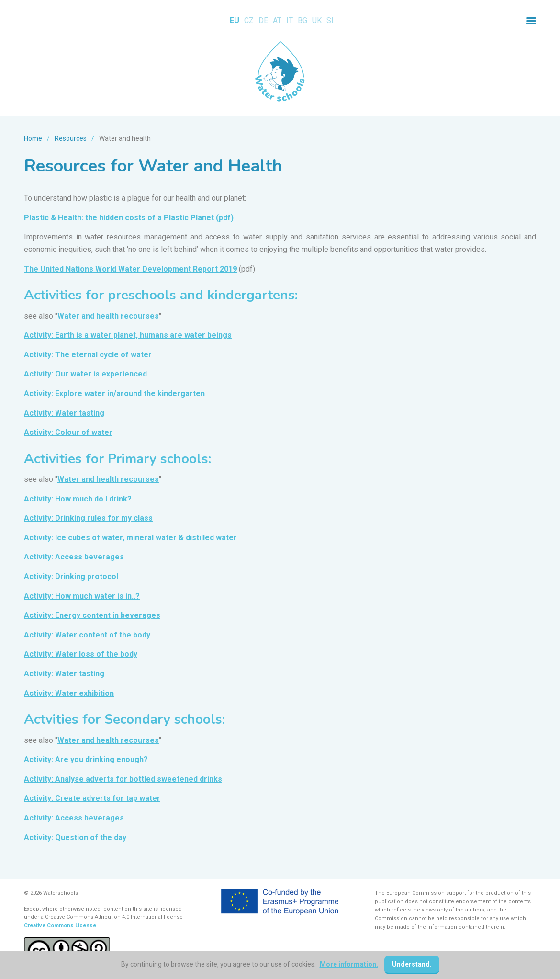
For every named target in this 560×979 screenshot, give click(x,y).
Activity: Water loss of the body (81, 654)
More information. (349, 964)
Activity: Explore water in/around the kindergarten (114, 393)
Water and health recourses (108, 316)
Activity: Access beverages (74, 557)
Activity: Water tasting (64, 413)
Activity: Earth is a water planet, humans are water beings (128, 335)
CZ (249, 20)
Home (33, 138)
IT (290, 20)
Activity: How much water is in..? (82, 596)
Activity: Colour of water (68, 432)
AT (277, 20)
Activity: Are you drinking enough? (86, 759)
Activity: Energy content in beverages (92, 615)
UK (317, 20)
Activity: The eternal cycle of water (88, 355)
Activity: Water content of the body (87, 635)
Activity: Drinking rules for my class (88, 518)
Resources (71, 138)
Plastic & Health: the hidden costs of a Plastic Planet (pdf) (129, 218)
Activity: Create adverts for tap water (92, 798)
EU (235, 20)
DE (263, 20)
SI (330, 20)
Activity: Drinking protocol (71, 576)
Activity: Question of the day (75, 837)
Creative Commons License (60, 926)
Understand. (412, 964)
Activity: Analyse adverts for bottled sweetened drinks (123, 779)
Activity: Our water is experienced (85, 374)
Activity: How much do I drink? (78, 499)
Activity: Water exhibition (69, 693)
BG (302, 20)
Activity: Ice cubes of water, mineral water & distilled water (130, 538)
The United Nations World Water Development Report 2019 (130, 269)
